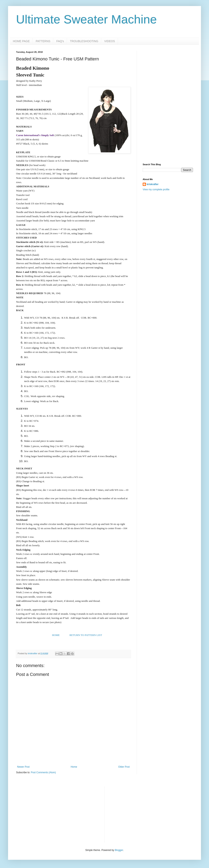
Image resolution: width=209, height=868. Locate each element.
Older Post (124, 767)
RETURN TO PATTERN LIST (86, 635)
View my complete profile (156, 189)
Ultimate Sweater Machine (86, 19)
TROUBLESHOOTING (84, 41)
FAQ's (60, 41)
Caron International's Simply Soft (35, 135)
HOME (56, 635)
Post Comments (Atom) (43, 772)
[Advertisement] (168, 76)
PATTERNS (43, 41)
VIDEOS (110, 41)
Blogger (119, 850)
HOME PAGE (21, 41)
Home (74, 767)
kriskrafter (153, 184)
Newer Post (23, 767)
